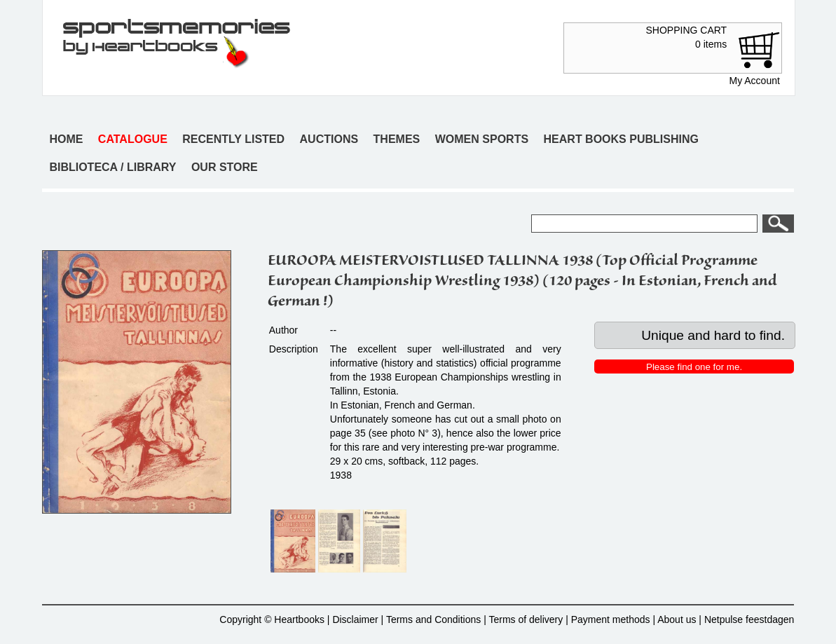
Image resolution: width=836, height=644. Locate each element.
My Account (754, 81)
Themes (397, 139)
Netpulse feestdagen (749, 619)
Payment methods (611, 619)
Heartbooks (299, 619)
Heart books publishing (621, 139)
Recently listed (233, 139)
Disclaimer (355, 619)
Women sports (482, 139)
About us (677, 619)
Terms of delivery (526, 619)
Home (66, 139)
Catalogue (133, 139)
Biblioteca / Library (112, 167)
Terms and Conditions (433, 619)
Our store (225, 167)
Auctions (329, 139)
